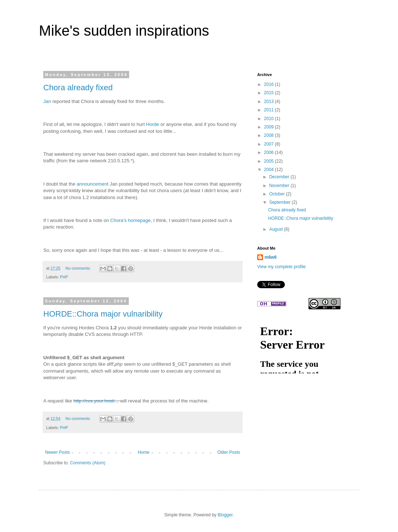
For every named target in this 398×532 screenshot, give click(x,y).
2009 (270, 127)
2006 (270, 152)
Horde (153, 124)
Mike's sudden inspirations (124, 31)
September (280, 202)
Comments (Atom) (87, 463)
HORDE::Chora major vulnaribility (103, 314)
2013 (270, 102)
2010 (270, 119)
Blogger (225, 515)
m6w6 (270, 257)
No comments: (79, 268)
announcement (93, 184)
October (278, 194)
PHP (64, 277)
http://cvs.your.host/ (94, 401)
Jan (47, 101)
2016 (270, 84)
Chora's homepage (130, 220)
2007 (270, 144)
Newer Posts (57, 452)
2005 (270, 161)
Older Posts (229, 452)
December (280, 177)
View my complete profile (281, 267)
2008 (270, 135)
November (280, 186)
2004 (270, 170)
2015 (270, 93)
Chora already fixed (78, 88)
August (277, 229)
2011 (270, 110)
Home (144, 452)
